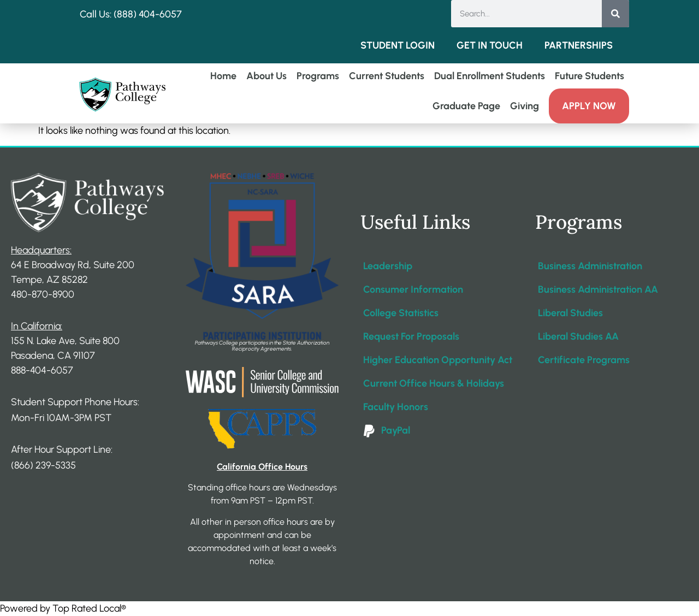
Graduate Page (466, 106)
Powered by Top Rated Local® (63, 608)
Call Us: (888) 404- (120, 14)
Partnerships (579, 45)
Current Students (387, 76)
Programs (318, 76)
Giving (525, 106)
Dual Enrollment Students (490, 76)
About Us (266, 76)
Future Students (590, 76)
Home (223, 76)
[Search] (615, 14)
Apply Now (589, 106)
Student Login (398, 45)
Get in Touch (490, 45)
